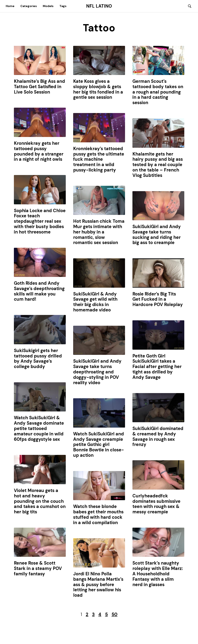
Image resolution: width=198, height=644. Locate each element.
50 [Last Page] (114, 614)
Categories (29, 6)
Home (10, 6)
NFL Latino (99, 6)
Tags (63, 6)
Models (48, 6)
